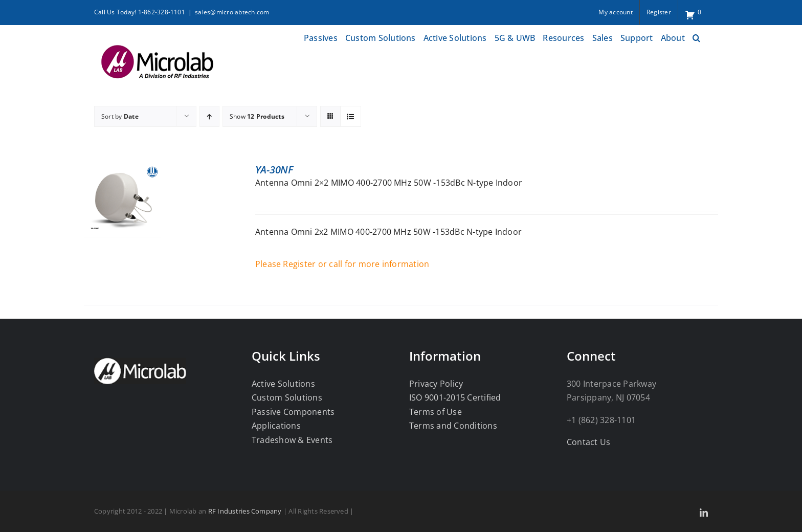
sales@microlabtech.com (232, 12)
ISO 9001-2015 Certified (455, 397)
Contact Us (588, 442)
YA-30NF (274, 170)
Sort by (120, 116)
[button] (696, 37)
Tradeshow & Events (292, 440)
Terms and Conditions (453, 426)
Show (257, 116)
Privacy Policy (436, 384)
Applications (276, 426)
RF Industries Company (245, 511)
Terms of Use (436, 412)
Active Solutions (283, 384)
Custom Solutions (287, 397)
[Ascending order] (209, 116)
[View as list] (351, 116)
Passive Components (293, 412)
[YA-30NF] (122, 170)
